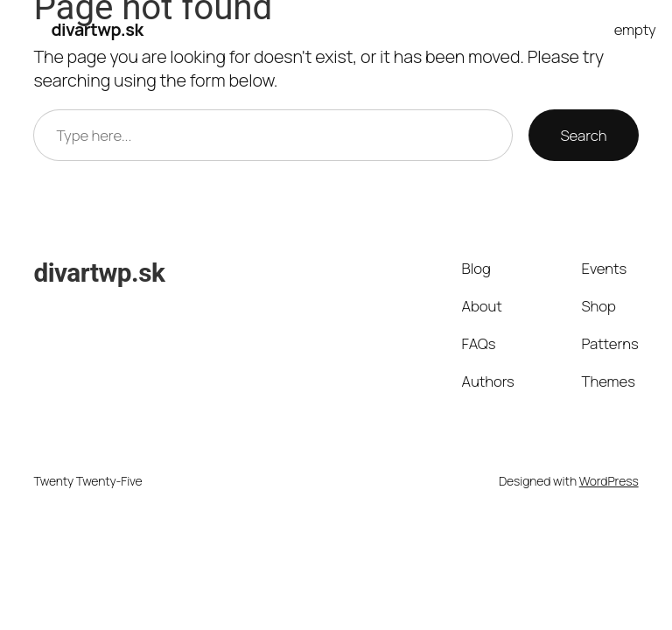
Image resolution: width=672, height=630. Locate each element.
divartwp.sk (97, 29)
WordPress (609, 481)
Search (583, 135)
